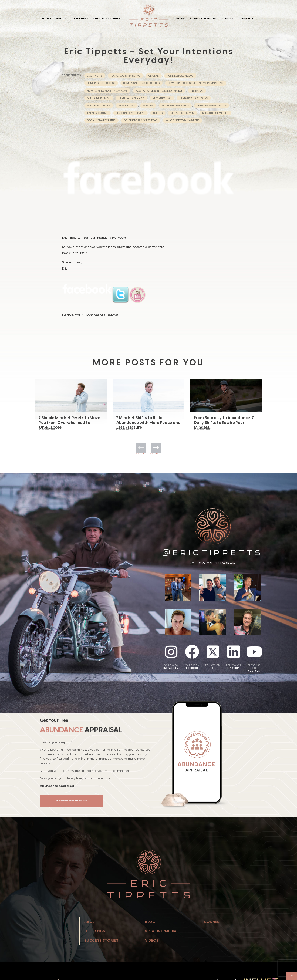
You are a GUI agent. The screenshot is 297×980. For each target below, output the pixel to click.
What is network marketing (183, 120)
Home (47, 19)
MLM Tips (148, 105)
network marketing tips (212, 105)
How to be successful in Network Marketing (196, 83)
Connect (246, 19)
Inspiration (197, 91)
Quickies (158, 113)
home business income (180, 76)
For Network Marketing (125, 76)
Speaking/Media (203, 19)
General (154, 76)
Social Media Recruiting (101, 120)
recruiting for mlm (183, 113)
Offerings (80, 19)
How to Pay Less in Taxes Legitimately (159, 91)
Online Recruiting (97, 113)
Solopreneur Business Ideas (141, 120)
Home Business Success (101, 83)
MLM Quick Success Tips (194, 98)
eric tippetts (95, 76)
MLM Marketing (162, 98)
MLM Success (127, 105)
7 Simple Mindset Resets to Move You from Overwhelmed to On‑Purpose (70, 425)
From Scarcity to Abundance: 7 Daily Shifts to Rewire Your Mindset (224, 425)
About (62, 19)
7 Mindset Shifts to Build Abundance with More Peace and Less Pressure (148, 425)
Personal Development (130, 113)
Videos (227, 19)
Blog (180, 19)
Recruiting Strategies (215, 113)
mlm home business (99, 98)
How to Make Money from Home (107, 91)
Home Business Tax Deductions (141, 83)
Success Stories (107, 19)
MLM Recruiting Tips (99, 105)
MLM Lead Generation (131, 98)
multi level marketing (175, 105)
